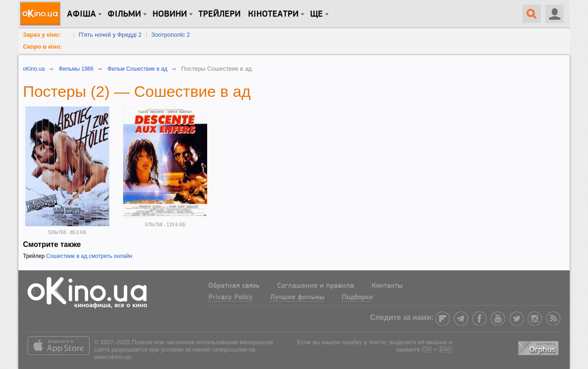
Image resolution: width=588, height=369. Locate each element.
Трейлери (220, 14)
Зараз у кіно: (42, 35)
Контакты (387, 286)
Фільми (124, 14)
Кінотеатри (273, 14)
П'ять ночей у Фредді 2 (110, 35)
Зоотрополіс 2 (170, 35)
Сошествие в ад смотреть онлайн (89, 256)
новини (170, 14)
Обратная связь (234, 286)
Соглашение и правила (316, 286)
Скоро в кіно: (42, 47)
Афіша (82, 14)
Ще (317, 14)
